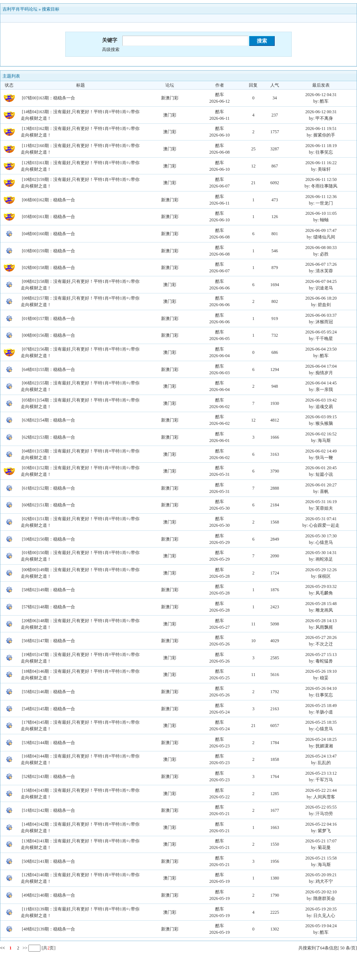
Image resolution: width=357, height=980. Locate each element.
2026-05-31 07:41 (321, 519)
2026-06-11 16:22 (321, 163)
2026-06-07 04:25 (321, 281)
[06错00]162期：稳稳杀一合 (48, 200)
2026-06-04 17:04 (321, 366)
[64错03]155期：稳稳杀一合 (48, 370)
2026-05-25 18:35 (321, 722)
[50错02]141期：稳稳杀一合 (48, 861)
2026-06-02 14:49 (321, 451)
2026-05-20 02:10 (321, 892)
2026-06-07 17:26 (321, 264)
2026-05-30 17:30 (321, 536)
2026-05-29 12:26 (321, 570)
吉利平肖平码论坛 (20, 9)
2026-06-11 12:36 (321, 197)
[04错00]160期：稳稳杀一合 (48, 234)
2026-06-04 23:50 (321, 349)
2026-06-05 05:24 (321, 332)
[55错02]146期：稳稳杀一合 (48, 692)
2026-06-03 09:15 (321, 417)
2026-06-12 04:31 (321, 95)
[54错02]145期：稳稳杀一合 (48, 709)
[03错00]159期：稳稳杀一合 (48, 251)
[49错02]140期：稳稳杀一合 (48, 895)
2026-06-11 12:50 (321, 179)
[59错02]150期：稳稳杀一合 (48, 539)
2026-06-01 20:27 (321, 485)
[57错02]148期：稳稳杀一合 (48, 607)
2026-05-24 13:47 (321, 756)
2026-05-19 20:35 (321, 909)
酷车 (220, 95)
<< (3, 948)
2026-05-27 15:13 (321, 655)
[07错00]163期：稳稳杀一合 (48, 98)
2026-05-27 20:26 (321, 637)
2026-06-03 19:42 (321, 400)
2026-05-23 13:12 (321, 773)
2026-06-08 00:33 (321, 248)
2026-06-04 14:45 (321, 383)
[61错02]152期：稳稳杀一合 (48, 488)
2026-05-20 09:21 (321, 875)
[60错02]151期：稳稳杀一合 (48, 505)
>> (25, 948)
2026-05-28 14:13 (321, 621)
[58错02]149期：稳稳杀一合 (48, 590)
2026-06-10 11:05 (321, 213)
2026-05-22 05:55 (321, 807)
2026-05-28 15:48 (321, 604)
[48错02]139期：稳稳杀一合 (48, 929)
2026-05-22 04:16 (321, 824)
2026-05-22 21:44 (321, 790)
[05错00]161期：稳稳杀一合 (48, 217)
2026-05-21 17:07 (321, 841)
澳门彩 (170, 115)
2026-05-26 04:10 (321, 688)
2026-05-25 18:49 (321, 706)
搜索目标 (51, 9)
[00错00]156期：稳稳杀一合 (48, 335)
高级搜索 (111, 50)
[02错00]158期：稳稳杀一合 (48, 268)
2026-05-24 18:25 (321, 739)
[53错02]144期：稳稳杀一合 (48, 743)
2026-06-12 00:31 (321, 112)
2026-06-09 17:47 (321, 230)
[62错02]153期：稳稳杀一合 (48, 437)
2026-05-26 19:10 (321, 671)
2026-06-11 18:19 (321, 146)
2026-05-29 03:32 (321, 586)
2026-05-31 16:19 (321, 502)
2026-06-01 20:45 (321, 468)
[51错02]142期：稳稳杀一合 (48, 810)
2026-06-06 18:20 (321, 298)
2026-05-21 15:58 (321, 858)
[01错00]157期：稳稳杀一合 (48, 319)
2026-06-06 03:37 (321, 315)
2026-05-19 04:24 (321, 926)
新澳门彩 (170, 98)
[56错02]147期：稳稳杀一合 (48, 641)
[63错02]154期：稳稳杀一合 (48, 420)
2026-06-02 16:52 (321, 434)
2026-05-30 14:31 (321, 553)
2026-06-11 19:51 (321, 129)
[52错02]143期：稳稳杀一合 (48, 777)
